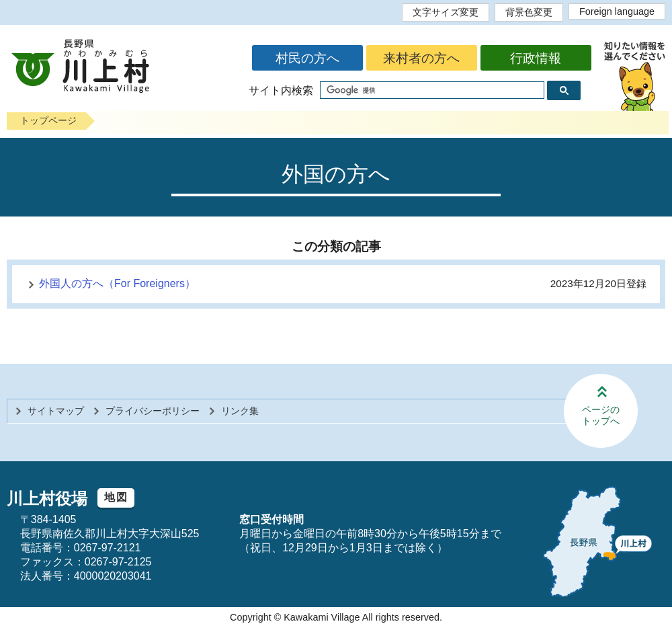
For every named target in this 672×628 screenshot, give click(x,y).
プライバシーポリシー (153, 411)
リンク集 (240, 411)
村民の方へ (307, 58)
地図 (116, 497)
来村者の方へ (421, 58)
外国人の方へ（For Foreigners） (117, 283)
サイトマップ (56, 411)
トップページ (48, 120)
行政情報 (536, 58)
